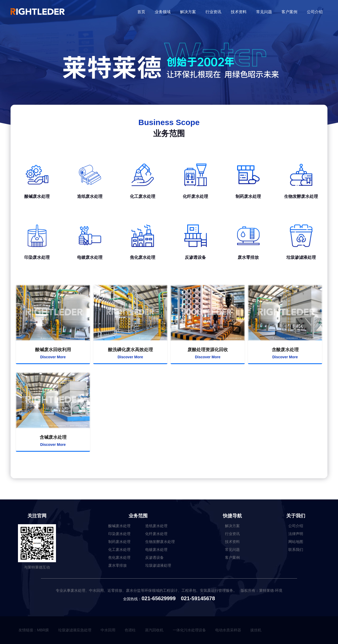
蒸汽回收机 (154, 630)
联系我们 (296, 550)
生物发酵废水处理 (160, 542)
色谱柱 (130, 630)
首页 (141, 12)
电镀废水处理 (156, 550)
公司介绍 (315, 12)
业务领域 (163, 12)
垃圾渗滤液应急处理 (75, 630)
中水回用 (108, 630)
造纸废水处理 (156, 526)
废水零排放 (118, 565)
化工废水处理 (119, 550)
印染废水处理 (119, 534)
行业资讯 (213, 12)
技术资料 (239, 12)
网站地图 (296, 542)
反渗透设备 (154, 557)
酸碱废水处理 (119, 526)
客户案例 (289, 12)
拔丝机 (256, 630)
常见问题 (264, 12)
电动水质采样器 (228, 630)
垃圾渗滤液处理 (158, 565)
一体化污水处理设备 (189, 630)
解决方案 (188, 12)
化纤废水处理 (156, 534)
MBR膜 (43, 630)
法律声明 (296, 534)
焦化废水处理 (119, 557)
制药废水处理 (119, 542)
